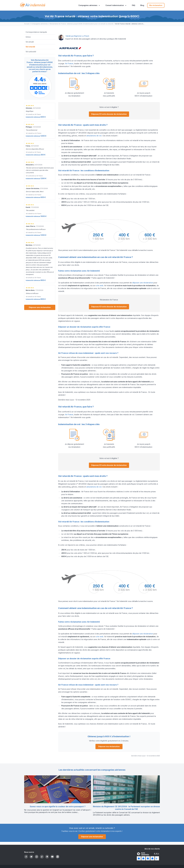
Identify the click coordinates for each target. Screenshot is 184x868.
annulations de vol (94, 136)
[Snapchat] (47, 857)
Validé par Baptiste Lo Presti (77, 36)
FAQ (134, 5)
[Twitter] (31, 857)
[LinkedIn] (58, 857)
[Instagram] (37, 857)
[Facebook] (26, 857)
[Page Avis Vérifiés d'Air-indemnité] (40, 86)
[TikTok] (42, 857)
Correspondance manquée (36, 32)
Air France (69, 63)
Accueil (27, 24)
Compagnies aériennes (40, 24)
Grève (28, 37)
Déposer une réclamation (40, 307)
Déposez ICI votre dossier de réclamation (109, 114)
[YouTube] (52, 857)
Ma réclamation (156, 5)
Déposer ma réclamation (109, 746)
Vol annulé (30, 42)
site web (100, 285)
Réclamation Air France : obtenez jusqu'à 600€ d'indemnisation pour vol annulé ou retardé (81, 24)
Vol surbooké (31, 52)
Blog (142, 5)
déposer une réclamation (143, 283)
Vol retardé (30, 47)
